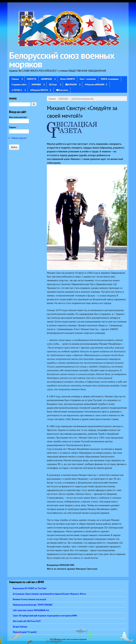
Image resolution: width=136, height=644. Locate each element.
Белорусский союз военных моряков (62, 60)
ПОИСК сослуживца (110, 79)
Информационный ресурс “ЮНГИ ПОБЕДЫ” (33, 605)
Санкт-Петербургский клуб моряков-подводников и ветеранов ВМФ (45, 616)
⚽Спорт (53, 84)
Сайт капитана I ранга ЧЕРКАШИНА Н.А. (31, 610)
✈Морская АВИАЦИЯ (94, 84)
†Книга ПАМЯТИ (67, 79)
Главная (15, 79)
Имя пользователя (18, 117)
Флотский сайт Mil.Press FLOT (27, 621)
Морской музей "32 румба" (25, 632)
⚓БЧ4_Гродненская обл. (82, 99)
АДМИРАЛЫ (46, 79)
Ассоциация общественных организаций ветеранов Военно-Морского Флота (49, 594)
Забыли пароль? (19, 138)
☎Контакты (62, 90)
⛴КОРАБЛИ (71, 84)
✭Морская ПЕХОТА (39, 90)
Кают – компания (88, 79)
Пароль (13, 127)
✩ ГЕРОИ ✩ (17, 90)
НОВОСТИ (31, 79)
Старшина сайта (19, 84)
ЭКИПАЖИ (36, 84)
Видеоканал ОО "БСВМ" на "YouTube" (30, 588)
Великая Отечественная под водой (29, 599)
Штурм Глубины (20, 627)
